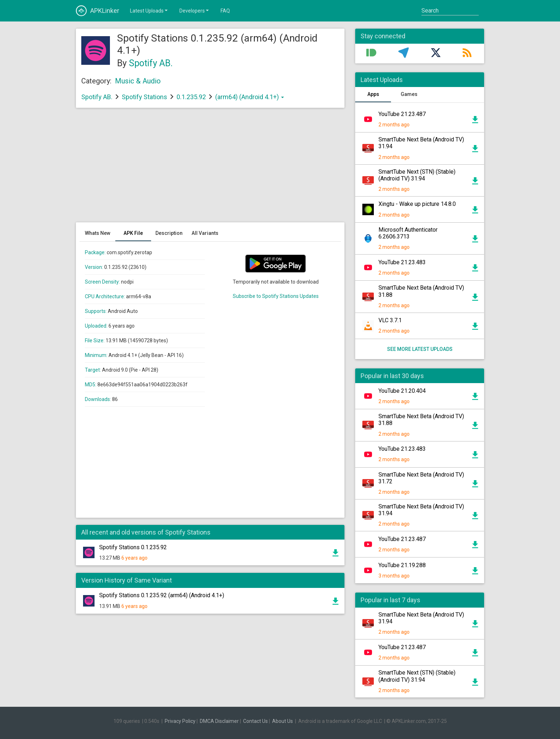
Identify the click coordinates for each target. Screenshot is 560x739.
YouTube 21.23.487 (402, 114)
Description (169, 233)
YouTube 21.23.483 (402, 262)
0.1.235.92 (192, 97)
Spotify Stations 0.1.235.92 (133, 547)
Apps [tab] (373, 94)
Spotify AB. (151, 63)
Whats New (98, 233)
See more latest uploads (420, 349)
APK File (133, 233)
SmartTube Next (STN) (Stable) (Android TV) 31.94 (417, 175)
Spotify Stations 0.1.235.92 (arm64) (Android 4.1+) (162, 595)
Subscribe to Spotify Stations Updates (276, 296)
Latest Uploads (149, 10)
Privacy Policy (180, 721)
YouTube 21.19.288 (402, 565)
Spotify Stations (144, 97)
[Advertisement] (210, 169)
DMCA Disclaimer (219, 721)
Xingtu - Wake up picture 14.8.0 (417, 204)
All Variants (205, 233)
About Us (283, 721)
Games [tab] (409, 94)
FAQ (225, 11)
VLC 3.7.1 (390, 320)
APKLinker (98, 11)
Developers (195, 10)
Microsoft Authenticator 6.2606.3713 (408, 233)
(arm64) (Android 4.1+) (250, 97)
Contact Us (255, 721)
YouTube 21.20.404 (402, 391)
